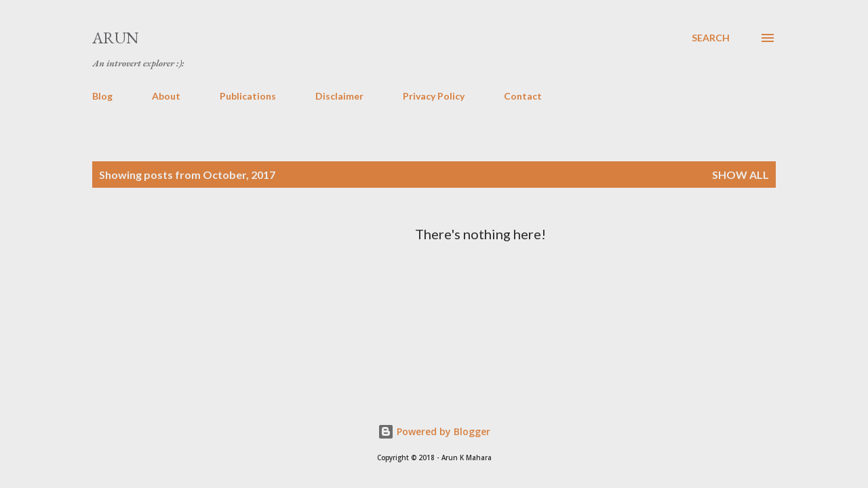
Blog (102, 96)
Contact (523, 96)
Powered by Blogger (434, 431)
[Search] (711, 38)
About (166, 96)
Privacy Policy (434, 96)
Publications (248, 96)
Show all (741, 175)
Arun (116, 38)
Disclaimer (339, 96)
